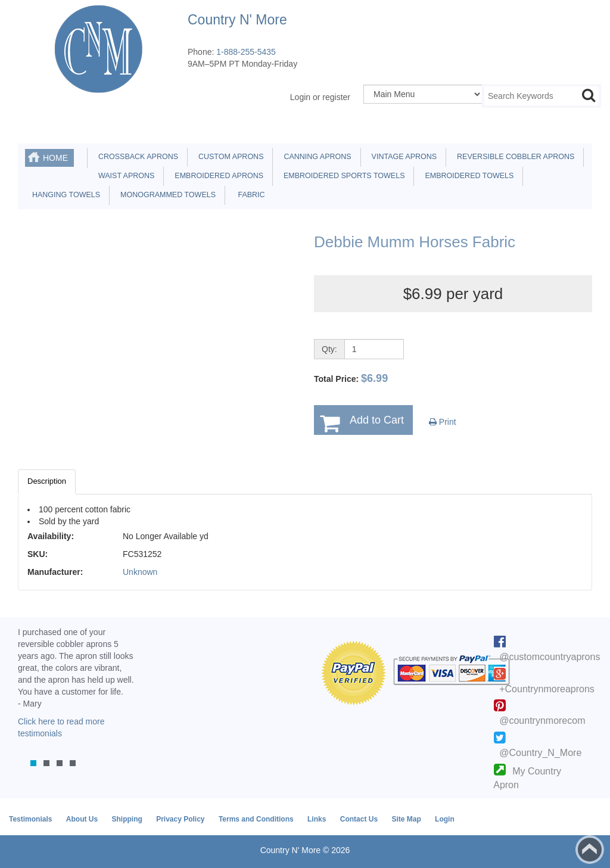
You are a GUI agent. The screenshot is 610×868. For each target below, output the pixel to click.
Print (443, 422)
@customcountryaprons (550, 657)
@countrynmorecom (542, 721)
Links (317, 819)
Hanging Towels (64, 195)
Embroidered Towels (467, 176)
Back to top (590, 850)
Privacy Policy (180, 819)
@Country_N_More (540, 753)
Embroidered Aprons (217, 176)
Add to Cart (377, 420)
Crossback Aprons (136, 157)
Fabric (248, 195)
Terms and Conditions (256, 819)
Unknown (140, 572)
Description (47, 481)
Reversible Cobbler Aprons (513, 157)
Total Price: (351, 378)
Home (55, 158)
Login (445, 819)
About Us (82, 819)
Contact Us (359, 819)
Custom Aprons (229, 157)
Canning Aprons (315, 157)
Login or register (320, 97)
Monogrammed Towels (166, 195)
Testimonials (30, 819)
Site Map (406, 819)
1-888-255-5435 (246, 52)
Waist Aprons (124, 176)
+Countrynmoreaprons (547, 689)
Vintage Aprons (402, 157)
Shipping (127, 819)
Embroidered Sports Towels (342, 176)
